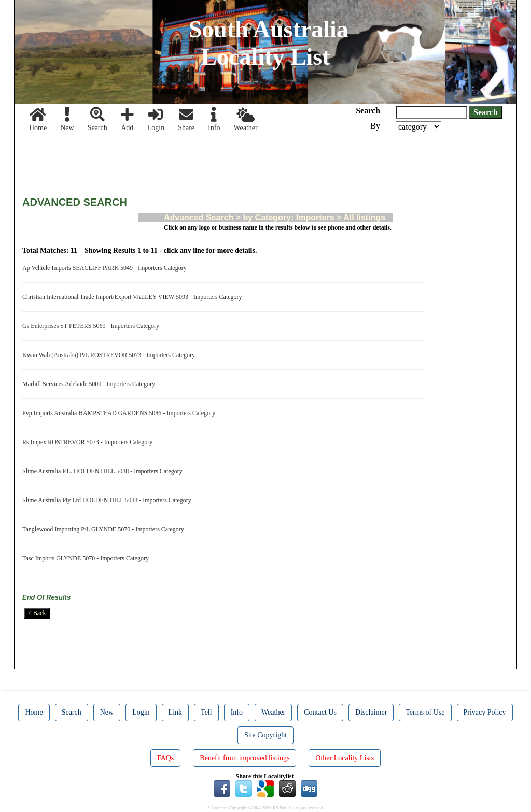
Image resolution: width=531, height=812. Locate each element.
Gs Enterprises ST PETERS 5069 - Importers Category (92, 326)
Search (97, 119)
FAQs (165, 758)
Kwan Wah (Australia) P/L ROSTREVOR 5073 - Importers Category (110, 355)
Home (38, 119)
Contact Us (320, 712)
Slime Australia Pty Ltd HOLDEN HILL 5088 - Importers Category (108, 500)
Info (214, 119)
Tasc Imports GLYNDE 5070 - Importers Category (87, 558)
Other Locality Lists (345, 758)
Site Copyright (265, 735)
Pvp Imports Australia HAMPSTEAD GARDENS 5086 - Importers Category (120, 413)
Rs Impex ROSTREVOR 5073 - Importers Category (89, 442)
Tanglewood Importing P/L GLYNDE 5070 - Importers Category (105, 529)
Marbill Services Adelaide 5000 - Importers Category (90, 384)
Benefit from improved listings (244, 758)
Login (156, 119)
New (67, 119)
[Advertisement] (211, 161)
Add (127, 119)
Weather (245, 119)
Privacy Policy (485, 712)
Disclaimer (371, 712)
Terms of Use (425, 712)
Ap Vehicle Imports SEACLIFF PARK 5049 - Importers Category (106, 268)
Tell (206, 712)
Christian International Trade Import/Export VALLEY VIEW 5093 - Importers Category (134, 297)
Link (175, 712)
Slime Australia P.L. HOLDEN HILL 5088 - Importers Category (104, 471)
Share (186, 119)
